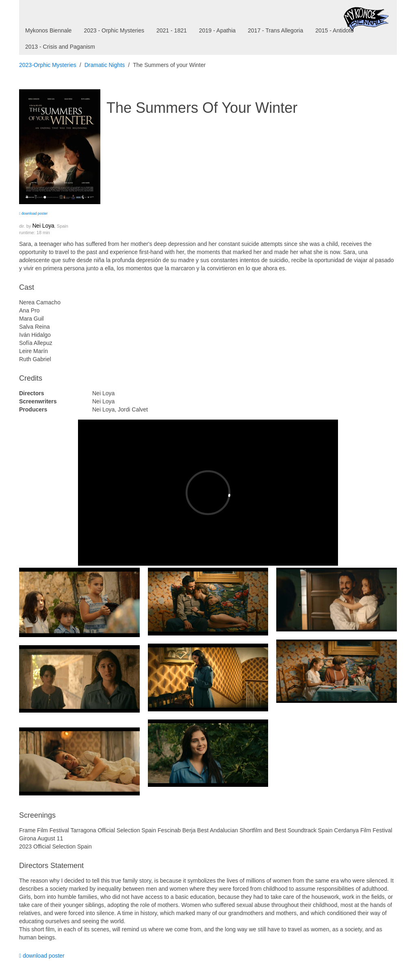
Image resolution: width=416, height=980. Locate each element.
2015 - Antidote (334, 30)
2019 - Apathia (217, 30)
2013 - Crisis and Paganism (60, 47)
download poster (33, 213)
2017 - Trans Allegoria (275, 30)
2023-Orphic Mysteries (48, 65)
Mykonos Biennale (48, 30)
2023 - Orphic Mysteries (114, 30)
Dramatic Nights (105, 65)
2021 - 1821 (172, 30)
